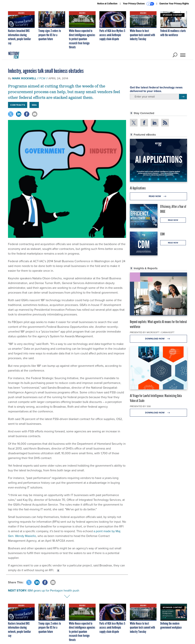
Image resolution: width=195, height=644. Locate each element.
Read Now (159, 196)
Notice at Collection (107, 4)
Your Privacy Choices (139, 4)
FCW (42, 78)
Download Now (159, 339)
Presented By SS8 (140, 406)
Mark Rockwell (24, 78)
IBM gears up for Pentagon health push (53, 590)
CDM (162, 234)
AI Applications (138, 188)
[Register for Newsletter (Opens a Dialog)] (183, 97)
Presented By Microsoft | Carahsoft (152, 332)
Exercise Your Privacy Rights (174, 4)
